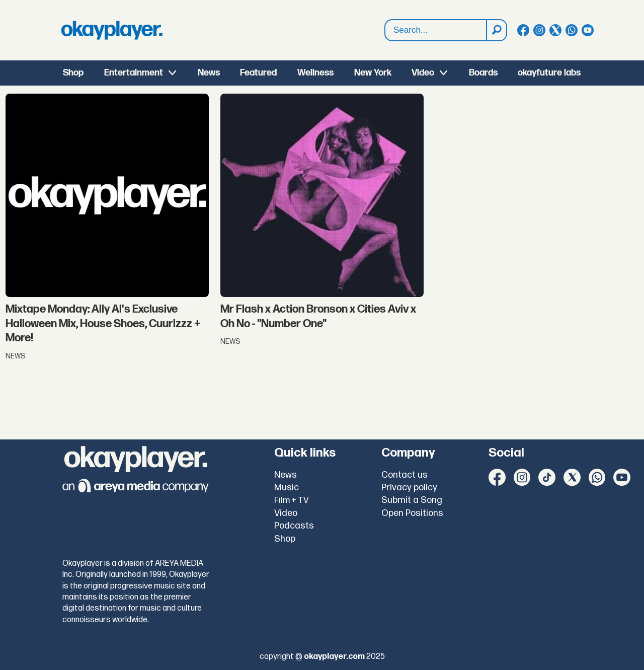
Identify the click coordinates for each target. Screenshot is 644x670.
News (209, 73)
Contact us (405, 475)
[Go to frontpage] (112, 30)
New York (373, 73)
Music (287, 488)
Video (423, 73)
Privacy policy (409, 488)
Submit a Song (412, 500)
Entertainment (134, 73)
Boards (483, 73)
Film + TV (292, 500)
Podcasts (294, 526)
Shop (73, 73)
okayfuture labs (549, 73)
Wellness (315, 73)
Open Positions (412, 513)
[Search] (496, 30)
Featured (258, 73)
